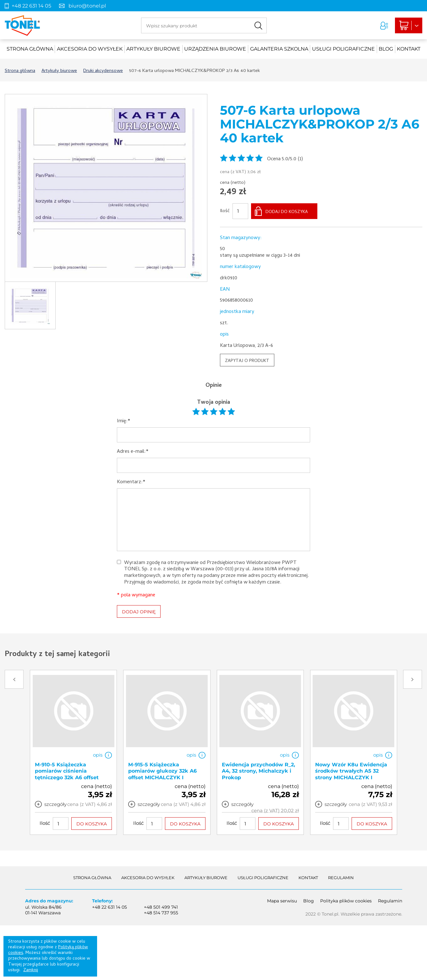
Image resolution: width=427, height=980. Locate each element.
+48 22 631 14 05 (31, 6)
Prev (14, 679)
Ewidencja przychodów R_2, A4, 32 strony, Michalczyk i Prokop (258, 771)
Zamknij (31, 970)
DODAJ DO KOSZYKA (287, 212)
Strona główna (30, 49)
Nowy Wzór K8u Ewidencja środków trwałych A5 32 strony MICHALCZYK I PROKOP (351, 774)
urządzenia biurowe (215, 49)
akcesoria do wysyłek (90, 49)
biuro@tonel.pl (87, 6)
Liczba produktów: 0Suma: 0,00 (409, 25)
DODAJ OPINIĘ (139, 612)
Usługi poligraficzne (343, 49)
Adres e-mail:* (133, 452)
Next (413, 679)
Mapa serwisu (282, 901)
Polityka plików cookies (346, 901)
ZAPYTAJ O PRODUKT (247, 361)
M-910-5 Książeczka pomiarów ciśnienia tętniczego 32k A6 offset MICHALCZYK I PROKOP (67, 774)
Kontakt (409, 49)
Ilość (225, 211)
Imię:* (124, 422)
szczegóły (55, 804)
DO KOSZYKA (92, 824)
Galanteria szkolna (279, 49)
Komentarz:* (131, 482)
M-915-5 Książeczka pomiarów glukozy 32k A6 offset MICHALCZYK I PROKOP (162, 774)
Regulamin (341, 878)
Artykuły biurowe (153, 49)
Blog (386, 49)
